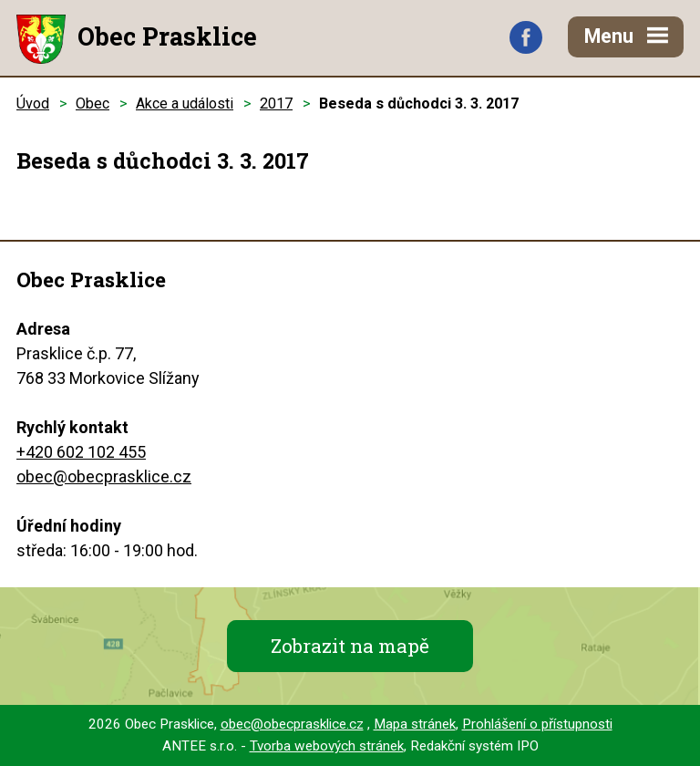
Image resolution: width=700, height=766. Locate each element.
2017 (276, 104)
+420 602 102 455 (81, 452)
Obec (93, 104)
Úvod (33, 104)
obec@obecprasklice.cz (104, 476)
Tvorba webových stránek (327, 746)
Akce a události (185, 104)
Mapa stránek (415, 724)
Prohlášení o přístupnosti (537, 724)
